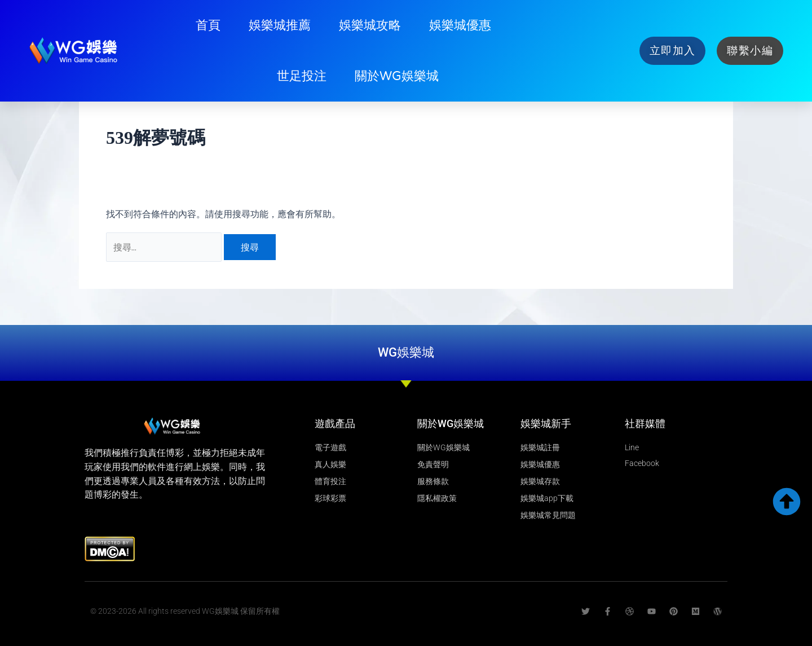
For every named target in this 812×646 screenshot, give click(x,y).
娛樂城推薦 (280, 25)
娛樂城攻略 (370, 25)
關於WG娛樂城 (397, 76)
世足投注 (302, 76)
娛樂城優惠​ (460, 25)
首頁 (208, 25)
